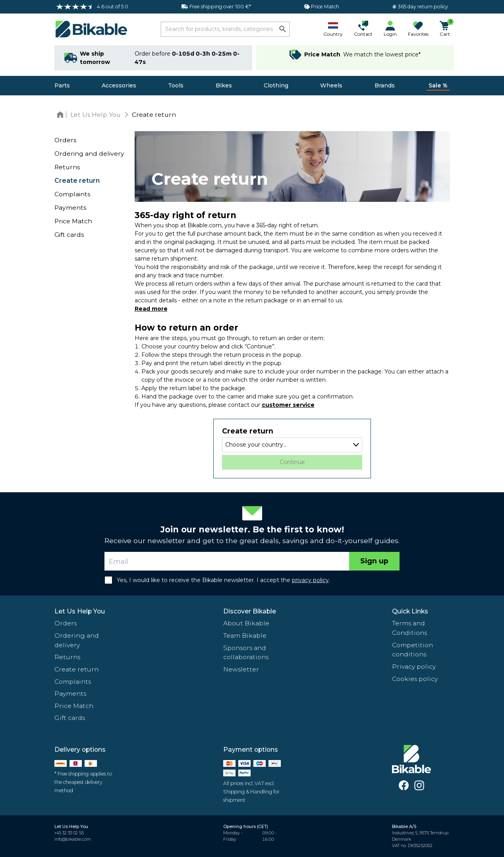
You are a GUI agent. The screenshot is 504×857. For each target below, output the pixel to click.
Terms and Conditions (409, 628)
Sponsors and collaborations (246, 653)
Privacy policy (414, 666)
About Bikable (246, 623)
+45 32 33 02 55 (69, 833)
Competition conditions (412, 650)
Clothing (276, 85)
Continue (292, 462)
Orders (65, 140)
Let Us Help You (80, 611)
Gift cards (69, 235)
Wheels (331, 85)
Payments (70, 208)
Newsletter (241, 669)
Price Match (73, 221)
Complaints (72, 194)
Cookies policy (415, 679)
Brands (385, 85)
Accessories (119, 85)
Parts (62, 85)
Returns (67, 167)
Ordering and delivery (89, 154)
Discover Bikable (250, 611)
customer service (288, 405)
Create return (77, 181)
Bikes (224, 85)
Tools (176, 85)
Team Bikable (245, 635)
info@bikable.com (73, 839)
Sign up (374, 561)
